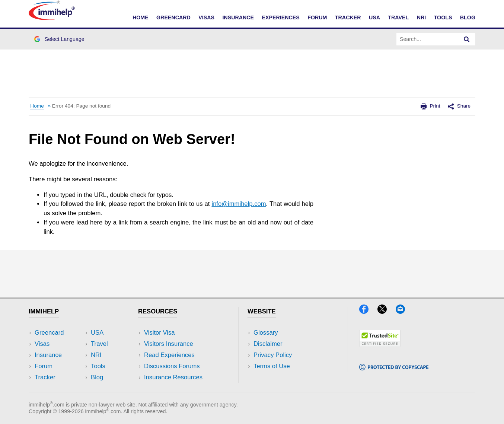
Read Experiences (169, 355)
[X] (386, 311)
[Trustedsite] (380, 345)
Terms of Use (272, 366)
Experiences (280, 17)
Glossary (266, 333)
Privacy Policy (273, 355)
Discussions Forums (172, 366)
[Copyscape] (394, 368)
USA (374, 17)
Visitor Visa (159, 333)
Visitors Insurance (169, 344)
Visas (206, 17)
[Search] (467, 39)
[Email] (404, 311)
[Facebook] (367, 311)
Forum (317, 17)
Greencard (173, 17)
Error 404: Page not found (81, 106)
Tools (443, 17)
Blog (468, 17)
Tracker (348, 17)
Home (141, 17)
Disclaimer (268, 344)
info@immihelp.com (239, 204)
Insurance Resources (173, 377)
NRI (422, 17)
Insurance (238, 17)
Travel (398, 17)
